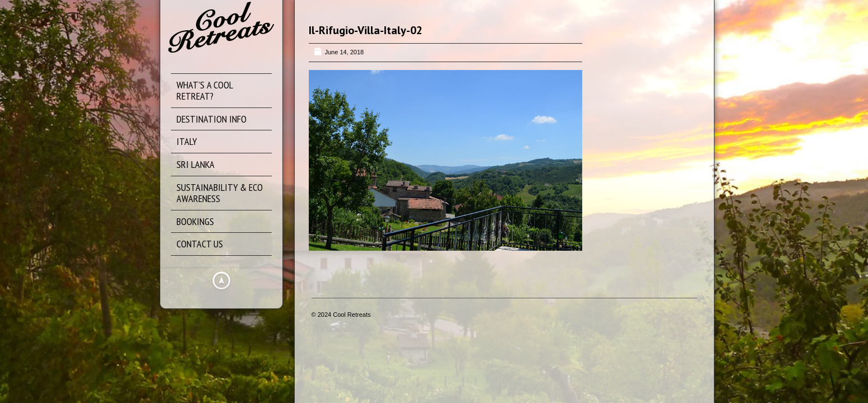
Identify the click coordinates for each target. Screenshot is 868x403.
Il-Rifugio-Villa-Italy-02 (366, 30)
